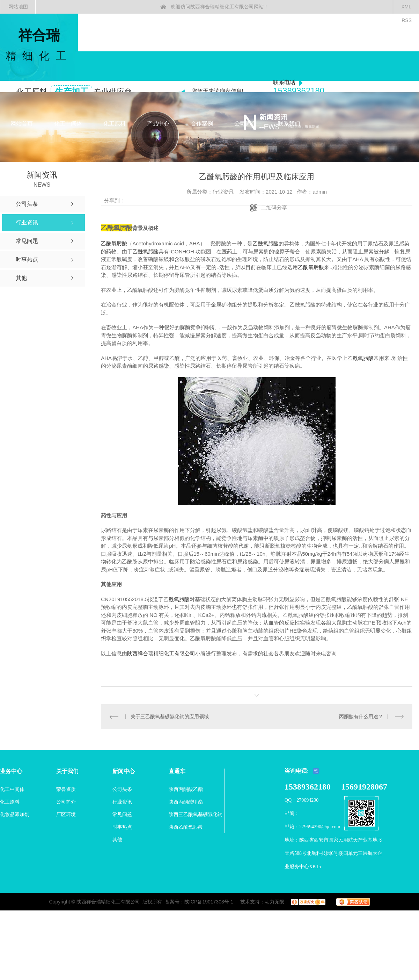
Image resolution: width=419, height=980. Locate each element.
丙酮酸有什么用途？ (361, 716)
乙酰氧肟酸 (114, 243)
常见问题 (122, 814)
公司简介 (245, 124)
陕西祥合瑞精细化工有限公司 (161, 653)
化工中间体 (68, 124)
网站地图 (18, 7)
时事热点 (122, 827)
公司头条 (122, 789)
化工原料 (115, 124)
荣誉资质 (66, 789)
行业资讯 (122, 802)
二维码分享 (274, 207)
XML (406, 7)
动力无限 (274, 902)
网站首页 (22, 124)
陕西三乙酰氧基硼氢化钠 (196, 814)
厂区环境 (66, 814)
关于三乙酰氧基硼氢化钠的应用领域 (170, 716)
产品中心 (158, 124)
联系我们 (289, 124)
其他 (117, 840)
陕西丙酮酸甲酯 (186, 802)
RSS (407, 20)
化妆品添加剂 (15, 814)
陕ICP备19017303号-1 (209, 902)
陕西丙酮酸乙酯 (186, 789)
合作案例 (202, 124)
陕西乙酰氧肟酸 (186, 827)
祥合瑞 (39, 45)
